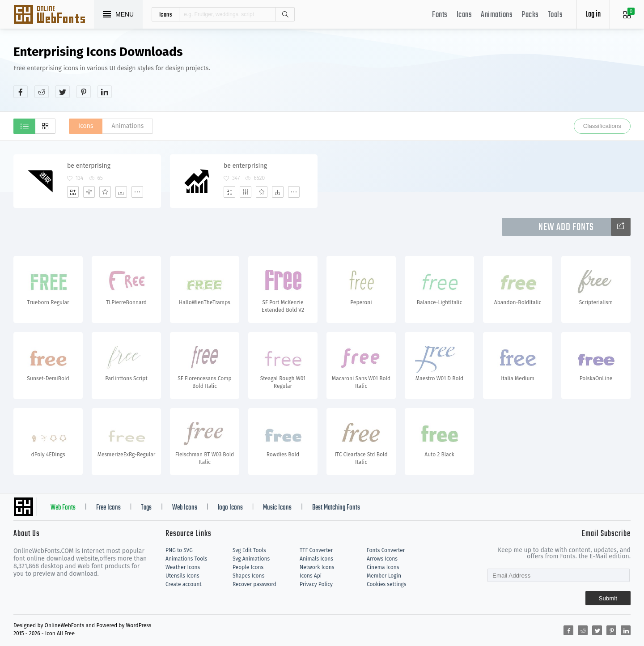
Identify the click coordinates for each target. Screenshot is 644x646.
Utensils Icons (182, 576)
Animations (497, 15)
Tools (555, 15)
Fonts (440, 15)
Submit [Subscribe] (608, 598)
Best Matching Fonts (336, 508)
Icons (464, 15)
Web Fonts (63, 508)
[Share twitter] (63, 92)
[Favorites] (105, 192)
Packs (530, 15)
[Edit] (89, 192)
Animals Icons (316, 559)
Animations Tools (186, 559)
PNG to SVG (179, 550)
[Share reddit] (42, 92)
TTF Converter (316, 550)
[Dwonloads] (121, 192)
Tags (146, 508)
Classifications (602, 126)
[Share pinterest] (84, 92)
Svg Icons (54, 15)
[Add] (73, 192)
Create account (184, 584)
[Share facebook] (21, 92)
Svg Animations (251, 559)
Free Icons (108, 508)
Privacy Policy (316, 584)
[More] (137, 192)
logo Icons (230, 508)
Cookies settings (386, 584)
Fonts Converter (386, 550)
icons (166, 14)
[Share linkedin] (105, 92)
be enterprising (89, 166)
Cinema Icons (383, 567)
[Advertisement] (468, 71)
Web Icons (185, 508)
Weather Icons (183, 567)
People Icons (248, 567)
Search (285, 14)
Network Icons (317, 567)
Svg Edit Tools (249, 550)
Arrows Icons (382, 559)
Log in (593, 15)
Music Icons (277, 508)
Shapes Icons (248, 576)
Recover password (254, 584)
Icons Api (311, 576)
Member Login (384, 576)
